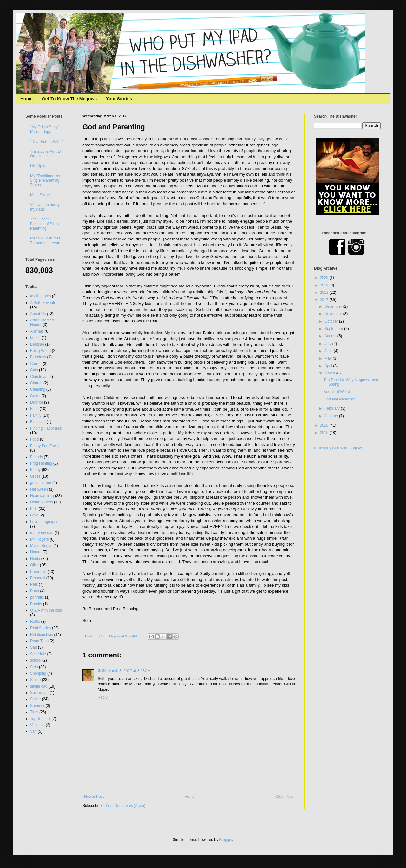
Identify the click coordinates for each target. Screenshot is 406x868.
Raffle (35, 622)
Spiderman (39, 693)
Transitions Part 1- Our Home (46, 154)
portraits (37, 597)
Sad (33, 647)
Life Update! (40, 166)
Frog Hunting (41, 463)
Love (34, 515)
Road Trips (39, 641)
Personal (38, 578)
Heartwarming (42, 496)
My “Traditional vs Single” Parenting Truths (45, 181)
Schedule (38, 654)
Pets (34, 584)
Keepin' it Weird (337, 392)
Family (36, 415)
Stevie (35, 699)
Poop (35, 591)
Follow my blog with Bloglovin (339, 448)
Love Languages (44, 522)
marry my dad (42, 533)
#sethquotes (40, 296)
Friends (36, 457)
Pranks (36, 604)
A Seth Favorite (43, 303)
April (329, 366)
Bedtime (37, 344)
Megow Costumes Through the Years (46, 240)
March (330, 373)
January (332, 416)
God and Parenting (340, 399)
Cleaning (38, 389)
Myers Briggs (41, 546)
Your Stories (119, 99)
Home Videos (42, 502)
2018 (325, 293)
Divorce (37, 402)
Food (34, 439)
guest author (41, 483)
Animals (37, 331)
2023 (325, 278)
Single (35, 680)
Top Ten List (40, 719)
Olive (34, 565)
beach (35, 338)
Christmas (39, 377)
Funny (35, 470)
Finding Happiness (46, 428)
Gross (35, 476)
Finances (38, 422)
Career (36, 364)
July (328, 344)
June (329, 351)
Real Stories (40, 628)
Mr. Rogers (39, 539)
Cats (34, 370)
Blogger (226, 840)
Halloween (39, 489)
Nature (36, 552)
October (332, 321)
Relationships (42, 635)
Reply (103, 697)
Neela (35, 559)
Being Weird (40, 351)
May (329, 358)
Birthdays (38, 357)
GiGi (102, 671)
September (334, 329)
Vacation (37, 725)
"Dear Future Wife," (46, 142)
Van (33, 731)
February (333, 408)
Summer (37, 706)
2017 (325, 300)
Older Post (284, 797)
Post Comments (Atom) (125, 806)
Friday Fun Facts (44, 446)
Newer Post (94, 797)
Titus (34, 712)
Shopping (38, 673)
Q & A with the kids (46, 610)
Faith (34, 409)
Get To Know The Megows (69, 99)
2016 (325, 425)
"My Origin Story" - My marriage (46, 129)
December (334, 306)
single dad (39, 686)
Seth (34, 667)
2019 (325, 285)
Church (36, 383)
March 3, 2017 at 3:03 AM (129, 671)
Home (26, 99)
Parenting (38, 572)
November (334, 314)
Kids (34, 509)
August (331, 336)
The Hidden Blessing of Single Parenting (45, 224)
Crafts (35, 396)
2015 (325, 433)
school (36, 660)
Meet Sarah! (40, 195)
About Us (38, 314)
